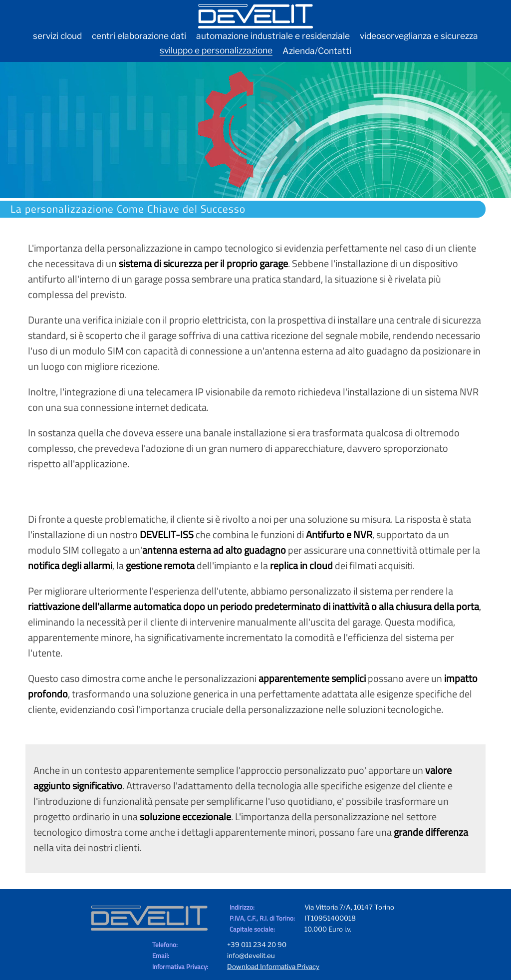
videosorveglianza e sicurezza (419, 36)
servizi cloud (57, 36)
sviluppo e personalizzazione (216, 50)
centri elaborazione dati (139, 36)
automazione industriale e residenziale (273, 36)
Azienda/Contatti (317, 51)
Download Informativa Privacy (273, 967)
